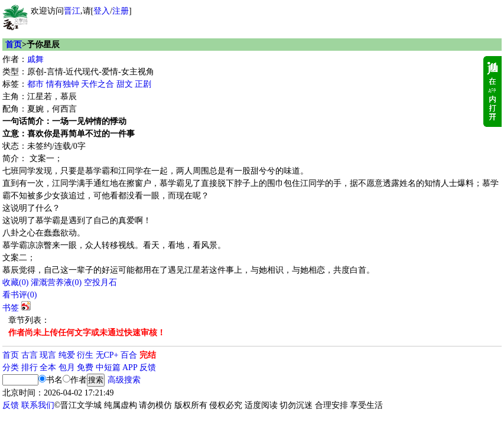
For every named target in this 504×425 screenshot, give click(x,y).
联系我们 (38, 405)
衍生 (85, 355)
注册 (121, 11)
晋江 (72, 11)
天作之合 (97, 84)
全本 (48, 367)
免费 (85, 367)
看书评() (19, 295)
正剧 (143, 84)
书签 (11, 308)
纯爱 (67, 355)
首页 (14, 45)
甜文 (125, 84)
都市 (35, 84)
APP (130, 367)
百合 (129, 355)
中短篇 (108, 367)
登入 (102, 11)
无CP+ (107, 355)
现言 (48, 355)
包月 (67, 367)
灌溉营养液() (56, 282)
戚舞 (35, 59)
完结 (148, 355)
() (15, 282)
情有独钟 (63, 84)
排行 (30, 367)
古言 (30, 355)
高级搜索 (124, 380)
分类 (11, 367)
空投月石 (100, 282)
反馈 (148, 367)
